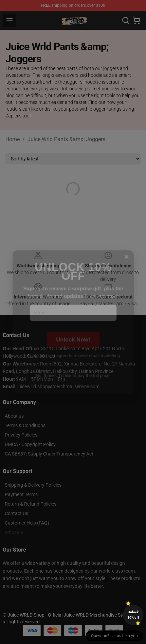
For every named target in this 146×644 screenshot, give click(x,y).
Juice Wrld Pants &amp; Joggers (66, 139)
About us (14, 416)
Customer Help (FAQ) (27, 523)
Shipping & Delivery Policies (33, 485)
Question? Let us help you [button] (114, 636)
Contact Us (16, 513)
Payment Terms (21, 494)
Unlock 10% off (133, 615)
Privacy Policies (21, 435)
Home (13, 139)
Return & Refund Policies (31, 504)
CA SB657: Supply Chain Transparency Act (49, 454)
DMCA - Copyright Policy (30, 444)
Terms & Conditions (25, 425)
